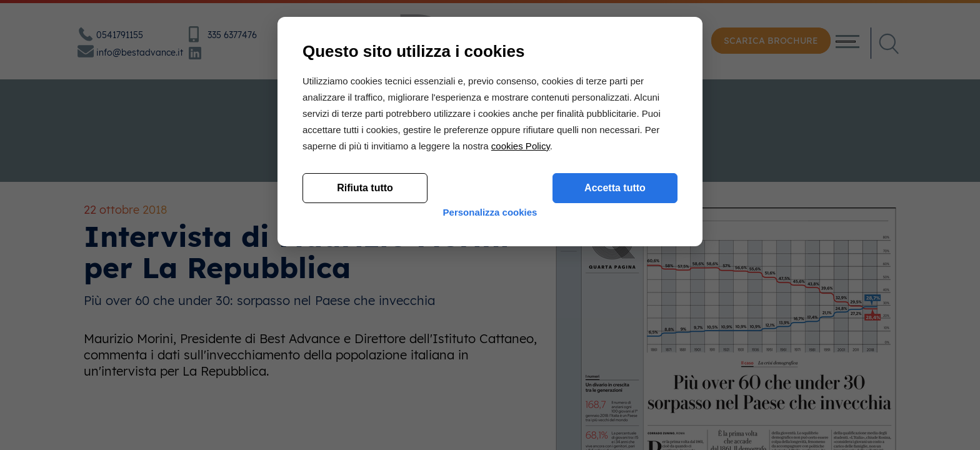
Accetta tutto (615, 348)
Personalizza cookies (490, 383)
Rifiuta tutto (365, 348)
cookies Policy (521, 307)
